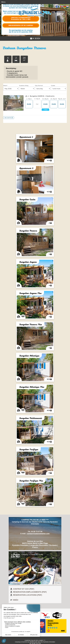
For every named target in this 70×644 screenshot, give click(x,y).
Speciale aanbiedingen (21, 19)
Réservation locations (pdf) (26, 595)
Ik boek (35, 38)
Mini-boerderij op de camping (21, 25)
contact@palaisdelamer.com (38, 534)
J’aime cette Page (16, 583)
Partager (57, 583)
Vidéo (14, 600)
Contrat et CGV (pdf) (22, 589)
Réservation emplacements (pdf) (28, 592)
